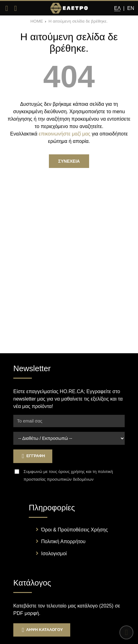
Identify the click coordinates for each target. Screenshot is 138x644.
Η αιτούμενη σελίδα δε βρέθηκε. (78, 21)
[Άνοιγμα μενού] (7, 8)
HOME (37, 21)
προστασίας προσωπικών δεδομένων (58, 479)
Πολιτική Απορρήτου (63, 541)
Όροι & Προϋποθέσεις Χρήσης (74, 530)
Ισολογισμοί (54, 554)
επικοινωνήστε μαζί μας (65, 134)
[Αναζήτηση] (15, 8)
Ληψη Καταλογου (42, 630)
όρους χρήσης (71, 472)
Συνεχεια (69, 161)
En (131, 8)
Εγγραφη (33, 456)
